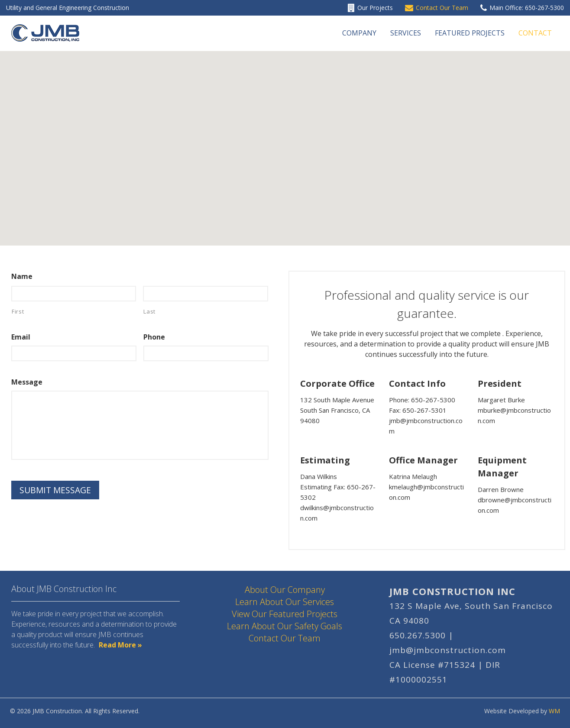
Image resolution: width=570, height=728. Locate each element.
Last (149, 311)
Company (359, 33)
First (18, 311)
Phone (154, 337)
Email (21, 337)
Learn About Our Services (285, 602)
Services (406, 33)
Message (27, 382)
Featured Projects (470, 33)
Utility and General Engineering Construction (68, 8)
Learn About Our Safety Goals (285, 626)
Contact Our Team (285, 638)
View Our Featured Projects (285, 614)
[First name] (74, 294)
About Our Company (285, 590)
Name (22, 277)
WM (554, 711)
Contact (535, 33)
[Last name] (205, 294)
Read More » (120, 645)
